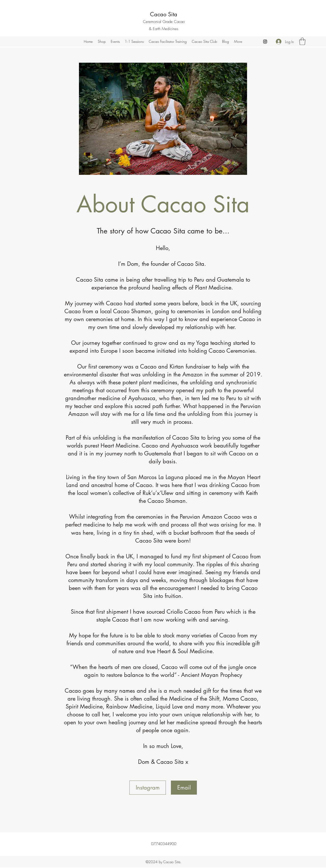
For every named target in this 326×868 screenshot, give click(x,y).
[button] (302, 41)
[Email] (184, 788)
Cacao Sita (164, 14)
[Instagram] (265, 42)
